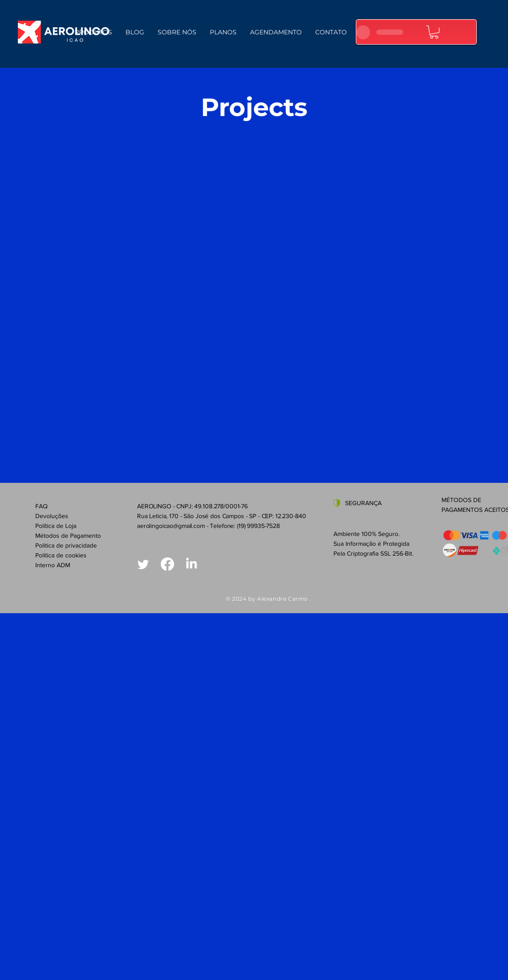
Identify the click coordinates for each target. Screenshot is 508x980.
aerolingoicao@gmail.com (171, 526)
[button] (434, 32)
